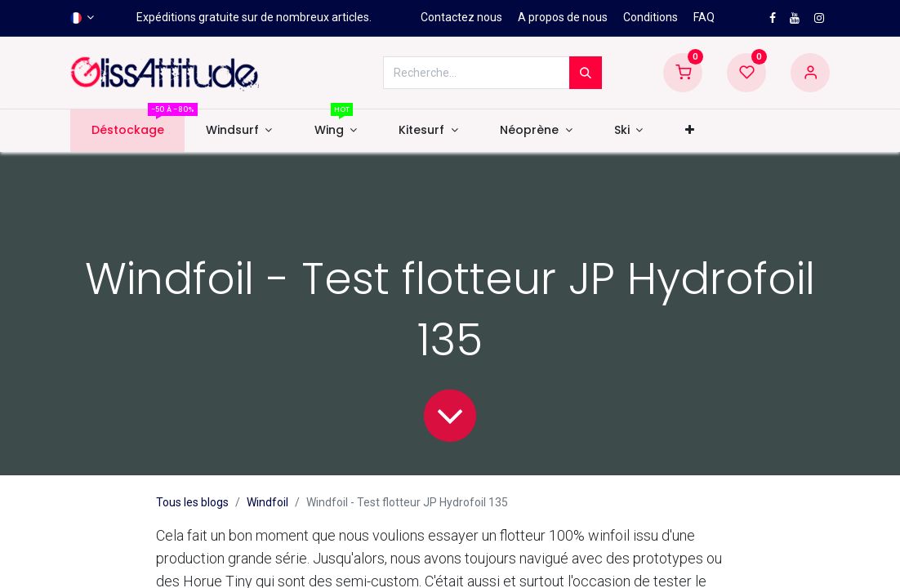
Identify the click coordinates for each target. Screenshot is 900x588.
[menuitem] (127, 131)
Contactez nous (461, 17)
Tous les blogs (192, 502)
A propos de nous (563, 17)
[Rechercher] (586, 73)
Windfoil (267, 502)
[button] (689, 131)
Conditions (650, 17)
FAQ (704, 17)
